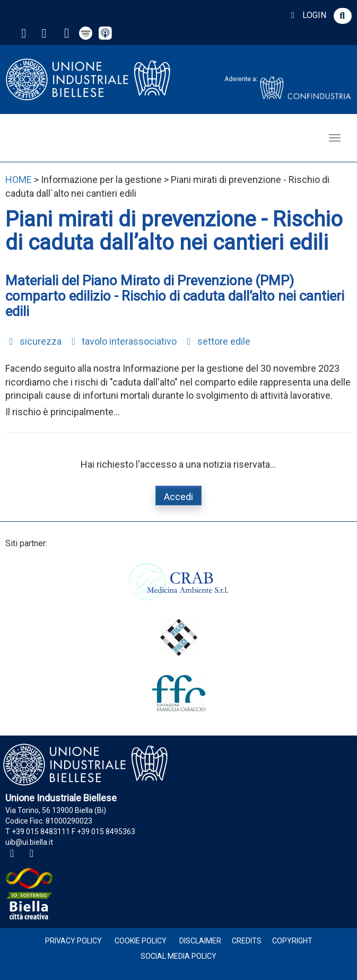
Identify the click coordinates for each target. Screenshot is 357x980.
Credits (247, 941)
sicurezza (33, 341)
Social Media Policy (178, 956)
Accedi (178, 497)
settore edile (217, 341)
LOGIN (307, 15)
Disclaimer (200, 941)
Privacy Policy (73, 941)
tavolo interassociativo (123, 341)
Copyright (292, 941)
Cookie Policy (141, 941)
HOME (19, 180)
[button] (343, 16)
